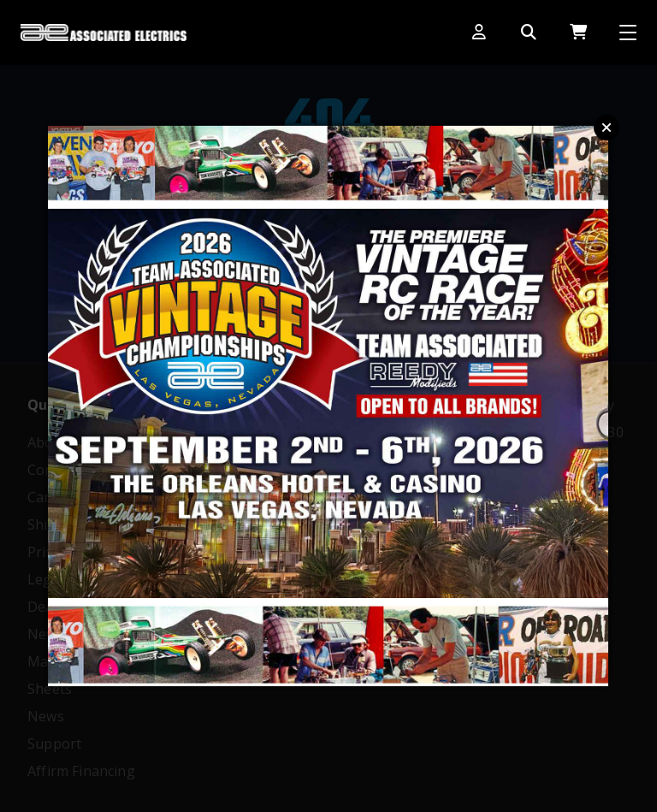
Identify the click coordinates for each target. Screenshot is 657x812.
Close (607, 127)
